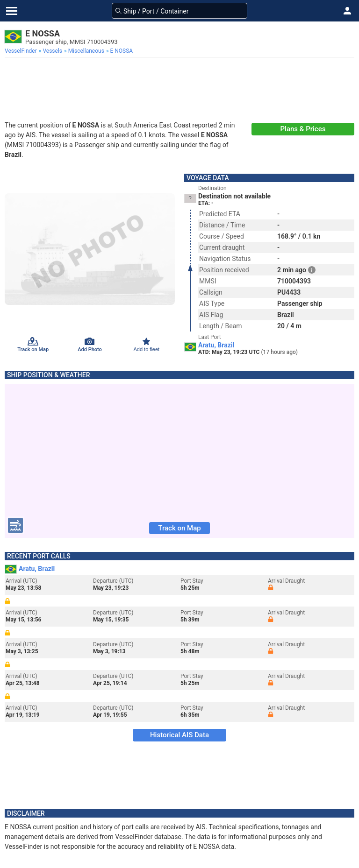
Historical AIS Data (179, 735)
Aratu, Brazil (216, 345)
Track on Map (179, 528)
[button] (347, 11)
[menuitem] (22, 51)
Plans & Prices (303, 129)
